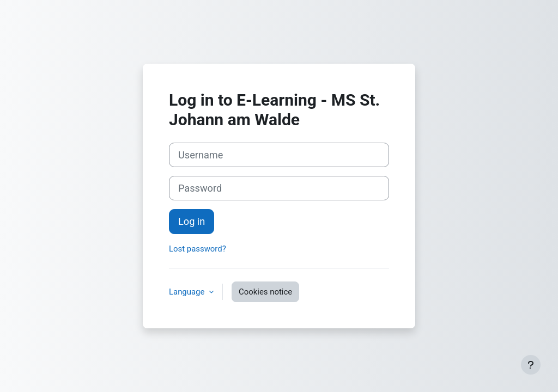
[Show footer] (531, 365)
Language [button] (188, 292)
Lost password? (198, 249)
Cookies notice (265, 292)
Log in (192, 221)
